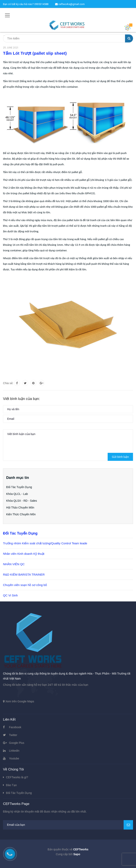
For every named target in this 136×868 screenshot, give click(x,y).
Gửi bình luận (120, 457)
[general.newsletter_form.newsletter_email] (68, 825)
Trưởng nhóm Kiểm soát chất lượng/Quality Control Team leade (45, 543)
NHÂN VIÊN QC (14, 564)
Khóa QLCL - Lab (17, 494)
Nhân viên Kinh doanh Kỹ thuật (24, 554)
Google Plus (17, 743)
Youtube (14, 758)
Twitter (13, 735)
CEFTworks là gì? (17, 777)
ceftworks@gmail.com (70, 4)
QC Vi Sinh (10, 595)
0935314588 (41, 4)
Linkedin (14, 751)
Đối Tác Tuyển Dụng (19, 487)
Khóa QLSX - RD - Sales (22, 501)
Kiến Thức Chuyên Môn (21, 514)
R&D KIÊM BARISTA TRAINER (24, 574)
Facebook (15, 727)
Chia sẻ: (8, 383)
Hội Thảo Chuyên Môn (20, 508)
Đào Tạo (11, 785)
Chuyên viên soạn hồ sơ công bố (25, 585)
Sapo (77, 854)
